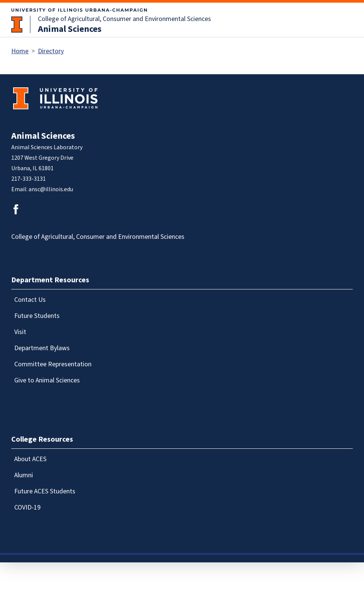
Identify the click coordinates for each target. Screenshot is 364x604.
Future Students (37, 316)
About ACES (30, 459)
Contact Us (30, 300)
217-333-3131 (28, 179)
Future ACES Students (45, 491)
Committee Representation (53, 364)
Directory (51, 51)
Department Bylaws (42, 348)
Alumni (24, 475)
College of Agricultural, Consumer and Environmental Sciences (124, 19)
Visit (20, 332)
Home (20, 51)
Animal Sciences (70, 29)
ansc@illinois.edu (51, 189)
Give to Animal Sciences (47, 380)
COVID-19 (27, 507)
